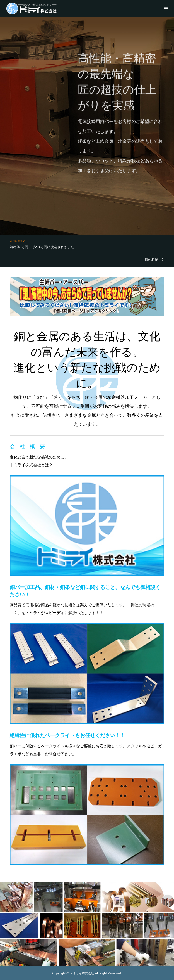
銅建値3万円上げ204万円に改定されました (42, 247)
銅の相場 (151, 260)
